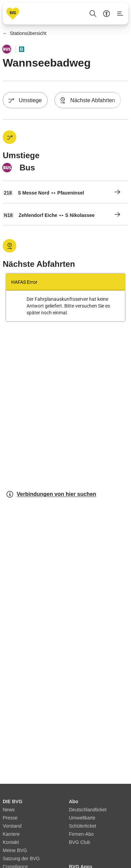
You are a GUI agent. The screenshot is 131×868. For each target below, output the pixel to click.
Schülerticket (83, 826)
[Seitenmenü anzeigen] (120, 14)
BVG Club (80, 842)
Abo (74, 801)
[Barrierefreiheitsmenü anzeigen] (107, 14)
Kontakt (11, 842)
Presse (10, 818)
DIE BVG (13, 801)
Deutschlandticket (88, 810)
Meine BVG (15, 850)
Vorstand (12, 826)
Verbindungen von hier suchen (51, 494)
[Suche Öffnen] (93, 14)
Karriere (11, 834)
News (9, 810)
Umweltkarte (82, 818)
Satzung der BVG (21, 858)
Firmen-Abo (81, 834)
